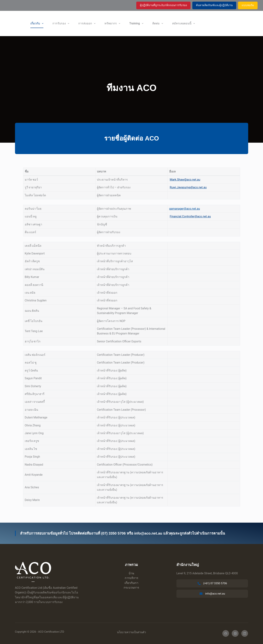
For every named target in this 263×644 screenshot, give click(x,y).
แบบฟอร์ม (248, 5)
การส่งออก (88, 23)
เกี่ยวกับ (38, 23)
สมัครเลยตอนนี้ (184, 23)
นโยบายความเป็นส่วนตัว (131, 632)
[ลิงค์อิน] (245, 634)
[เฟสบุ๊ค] (226, 634)
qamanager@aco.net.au (185, 209)
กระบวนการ (131, 588)
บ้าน (131, 573)
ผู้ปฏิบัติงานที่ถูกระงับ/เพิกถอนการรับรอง (163, 5)
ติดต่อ (158, 23)
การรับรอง (62, 23)
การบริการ (131, 578)
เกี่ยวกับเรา (131, 583)
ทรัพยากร (113, 23)
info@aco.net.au (148, 533)
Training (137, 23)
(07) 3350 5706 (114, 533)
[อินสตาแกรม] (235, 634)
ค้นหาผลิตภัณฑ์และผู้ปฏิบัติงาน (214, 5)
